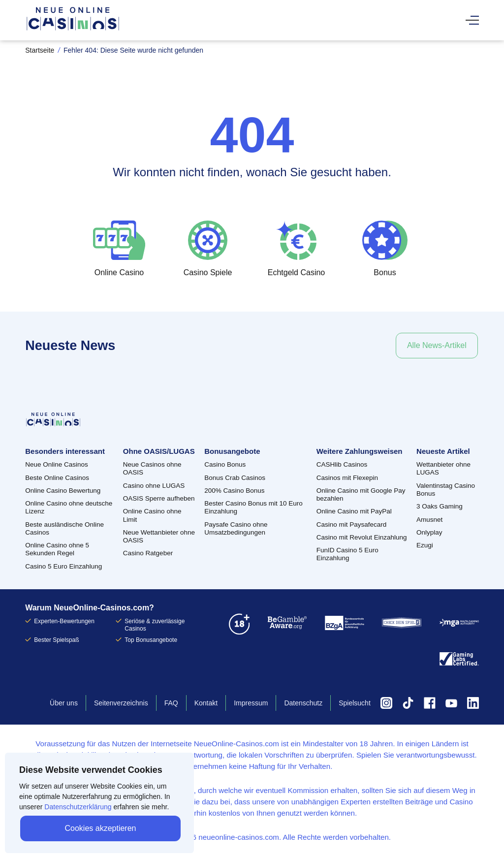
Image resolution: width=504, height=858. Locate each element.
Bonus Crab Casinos (235, 478)
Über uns (64, 703)
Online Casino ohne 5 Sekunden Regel (57, 549)
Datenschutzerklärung (78, 807)
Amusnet (429, 520)
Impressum (251, 703)
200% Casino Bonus (234, 491)
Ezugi (425, 545)
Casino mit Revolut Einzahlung (362, 537)
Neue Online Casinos (57, 464)
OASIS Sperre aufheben (159, 498)
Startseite (40, 50)
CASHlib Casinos (342, 464)
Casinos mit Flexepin (347, 478)
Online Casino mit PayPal (354, 511)
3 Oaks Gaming (440, 506)
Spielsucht (355, 703)
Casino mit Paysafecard (352, 524)
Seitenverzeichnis (121, 703)
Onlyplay (429, 532)
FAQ (171, 703)
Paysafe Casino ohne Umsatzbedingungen (236, 528)
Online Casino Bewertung (63, 491)
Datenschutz (303, 703)
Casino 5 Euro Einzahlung (63, 566)
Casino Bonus (225, 464)
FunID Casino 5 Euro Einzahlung (347, 554)
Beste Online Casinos (57, 478)
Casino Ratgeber (148, 553)
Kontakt (206, 703)
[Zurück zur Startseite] (73, 29)
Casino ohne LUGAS (154, 486)
